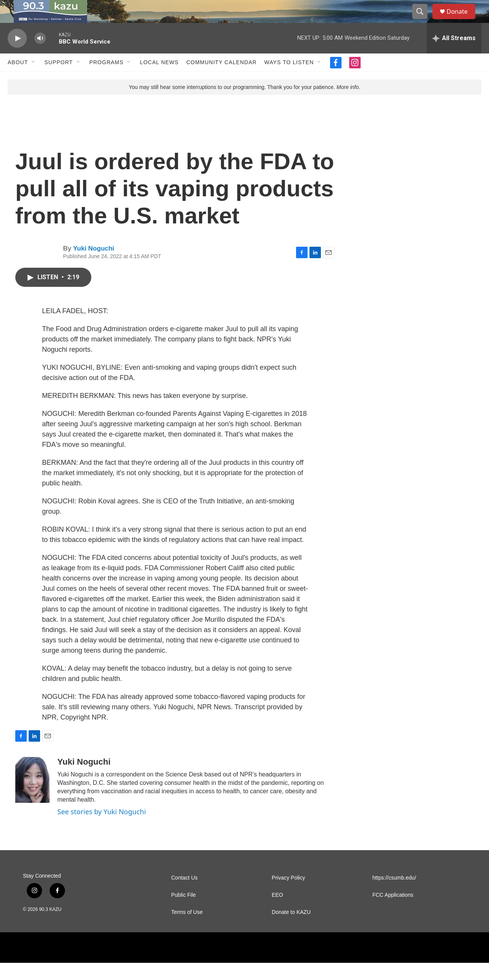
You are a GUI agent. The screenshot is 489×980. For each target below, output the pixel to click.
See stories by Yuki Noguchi (102, 829)
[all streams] (454, 55)
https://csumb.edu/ (394, 895)
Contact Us (184, 895)
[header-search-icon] (423, 20)
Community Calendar (222, 79)
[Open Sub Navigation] (34, 79)
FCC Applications (393, 912)
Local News (159, 79)
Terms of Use (187, 929)
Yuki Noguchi (94, 266)
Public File (184, 912)
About (18, 79)
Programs (107, 79)
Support (58, 79)
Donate (462, 20)
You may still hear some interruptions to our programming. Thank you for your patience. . (244, 104)
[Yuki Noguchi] (32, 797)
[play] (17, 56)
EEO (277, 912)
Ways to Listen (289, 79)
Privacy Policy (288, 895)
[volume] (40, 56)
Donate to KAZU (291, 929)
